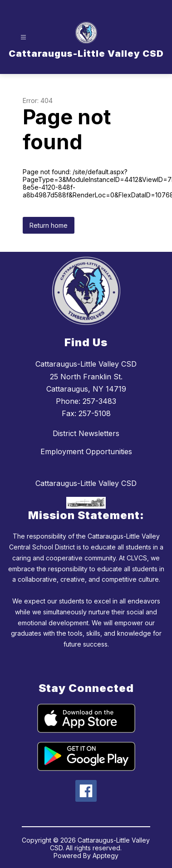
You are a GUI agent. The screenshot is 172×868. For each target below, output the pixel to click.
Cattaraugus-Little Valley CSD (86, 483)
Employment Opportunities (86, 451)
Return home (49, 225)
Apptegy (106, 856)
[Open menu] (23, 37)
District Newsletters (86, 433)
